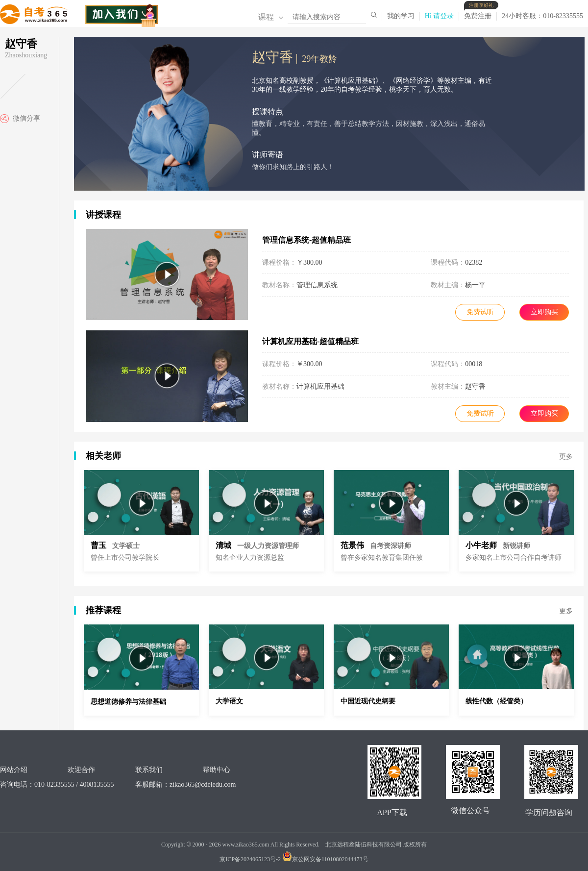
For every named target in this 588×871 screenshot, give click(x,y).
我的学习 (401, 16)
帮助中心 (217, 770)
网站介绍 (14, 770)
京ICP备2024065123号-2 (250, 859)
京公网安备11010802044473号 (325, 859)
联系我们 (149, 770)
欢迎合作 (81, 770)
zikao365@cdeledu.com (203, 784)
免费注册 (480, 16)
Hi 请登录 (440, 16)
